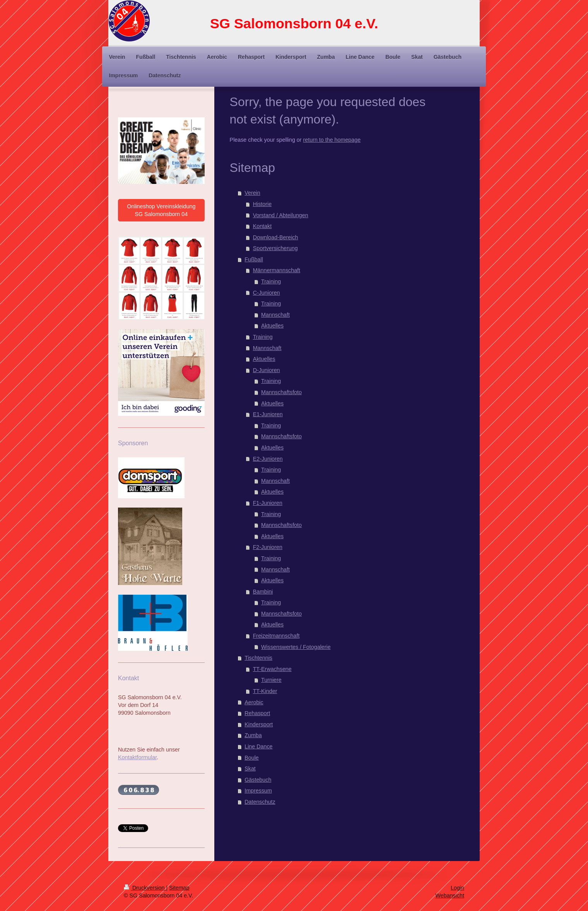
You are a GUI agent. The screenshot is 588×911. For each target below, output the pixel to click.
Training (271, 281)
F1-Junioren (268, 503)
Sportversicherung (275, 248)
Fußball (254, 259)
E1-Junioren (268, 414)
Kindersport (259, 724)
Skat (250, 769)
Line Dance (258, 746)
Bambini (263, 592)
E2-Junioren (268, 459)
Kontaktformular (137, 757)
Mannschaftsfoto (281, 392)
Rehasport (257, 713)
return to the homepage (332, 140)
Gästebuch (258, 780)
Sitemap (179, 888)
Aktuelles (272, 326)
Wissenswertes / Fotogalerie (296, 647)
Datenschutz (260, 802)
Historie (262, 204)
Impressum (258, 791)
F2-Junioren (268, 547)
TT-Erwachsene (272, 669)
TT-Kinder (265, 691)
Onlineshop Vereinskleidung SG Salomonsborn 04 (161, 210)
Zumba (253, 735)
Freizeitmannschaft (276, 636)
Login (457, 888)
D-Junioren (267, 370)
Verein (252, 193)
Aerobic (254, 702)
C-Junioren (267, 293)
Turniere (271, 680)
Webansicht (450, 896)
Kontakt (262, 226)
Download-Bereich (276, 237)
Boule (252, 758)
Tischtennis (258, 658)
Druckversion (145, 888)
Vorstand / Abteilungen (281, 215)
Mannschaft (275, 315)
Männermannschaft (277, 270)
